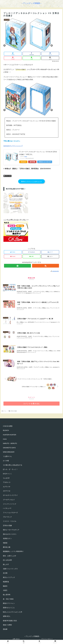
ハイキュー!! (7, 508)
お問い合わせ (16, 639)
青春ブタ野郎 (7, 625)
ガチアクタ (7, 491)
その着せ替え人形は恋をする (13, 465)
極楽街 (5, 586)
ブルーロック (7, 517)
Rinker (26, 157)
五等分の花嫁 (7, 176)
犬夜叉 (5, 590)
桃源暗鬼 (6, 582)
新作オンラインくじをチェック (31, 182)
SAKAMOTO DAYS (9, 448)
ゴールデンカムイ (9, 500)
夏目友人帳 (7, 547)
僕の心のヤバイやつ (10, 534)
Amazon (23, 162)
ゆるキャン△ (7, 474)
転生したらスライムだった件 (13, 612)
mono (5, 439)
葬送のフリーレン (9, 603)
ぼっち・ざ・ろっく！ (10, 469)
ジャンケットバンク (10, 504)
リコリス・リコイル (10, 521)
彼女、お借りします (10, 556)
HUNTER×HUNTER (10, 435)
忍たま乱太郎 (7, 560)
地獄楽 (5, 543)
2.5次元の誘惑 (8, 426)
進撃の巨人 (7, 616)
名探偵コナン (7, 538)
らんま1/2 (6, 478)
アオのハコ (7, 482)
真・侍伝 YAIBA (8, 599)
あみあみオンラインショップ (13, 146)
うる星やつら (7, 456)
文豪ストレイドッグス (10, 569)
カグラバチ (7, 487)
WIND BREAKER (9, 452)
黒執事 (5, 629)
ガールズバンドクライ (10, 495)
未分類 (5, 573)
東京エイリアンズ (9, 577)
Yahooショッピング (45, 162)
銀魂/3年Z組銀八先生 (10, 621)
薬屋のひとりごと (9, 608)
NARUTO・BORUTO (10, 443)
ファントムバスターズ (10, 513)
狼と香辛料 (7, 595)
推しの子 (6, 564)
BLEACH (6, 430)
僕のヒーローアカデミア (11, 530)
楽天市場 (32, 162)
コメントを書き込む (32, 404)
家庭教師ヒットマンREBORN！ (13, 551)
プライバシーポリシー (47, 639)
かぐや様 (6, 461)
